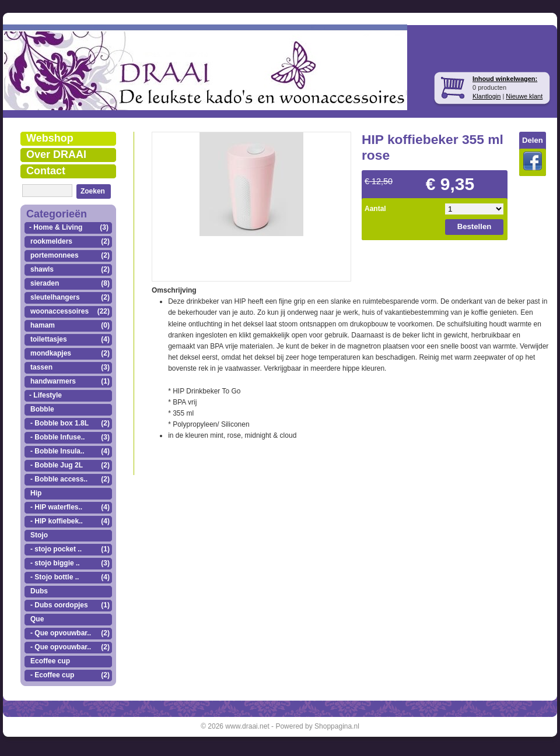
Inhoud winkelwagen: (505, 79)
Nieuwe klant (524, 96)
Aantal (375, 209)
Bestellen (475, 226)
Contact (46, 171)
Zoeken (93, 191)
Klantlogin (487, 96)
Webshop (50, 138)
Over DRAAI (56, 154)
